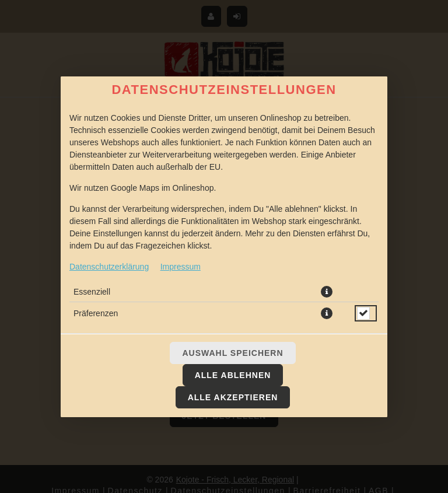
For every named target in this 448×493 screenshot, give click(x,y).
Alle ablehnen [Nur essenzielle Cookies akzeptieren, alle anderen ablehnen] (233, 375)
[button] (327, 292)
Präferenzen (96, 313)
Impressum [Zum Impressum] (181, 267)
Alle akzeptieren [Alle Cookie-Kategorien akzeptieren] (233, 397)
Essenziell (92, 292)
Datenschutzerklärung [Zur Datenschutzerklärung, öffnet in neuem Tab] (109, 267)
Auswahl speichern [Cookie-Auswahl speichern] (232, 353)
